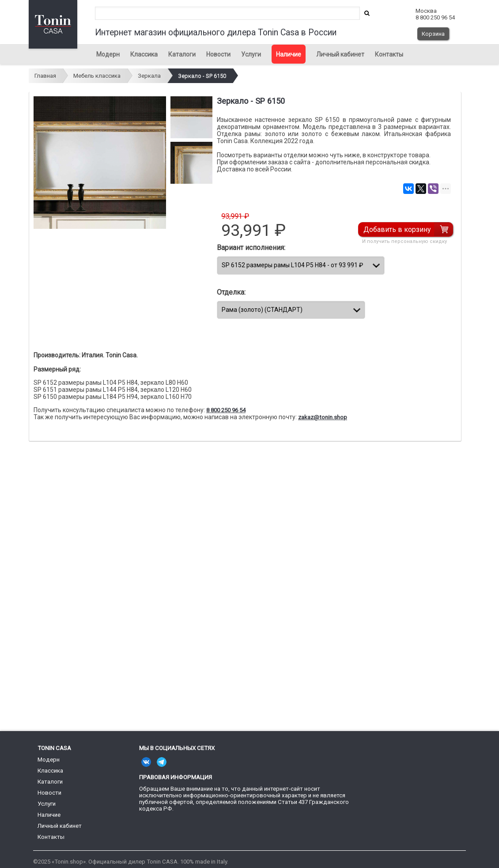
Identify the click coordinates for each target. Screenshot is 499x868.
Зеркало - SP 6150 (202, 76)
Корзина (433, 34)
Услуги (251, 54)
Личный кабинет (340, 54)
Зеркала (149, 76)
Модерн (108, 54)
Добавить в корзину (398, 229)
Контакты (389, 54)
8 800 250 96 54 (226, 410)
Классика (144, 54)
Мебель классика (97, 76)
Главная (45, 76)
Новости (218, 54)
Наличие (289, 54)
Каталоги (182, 54)
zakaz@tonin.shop (323, 417)
